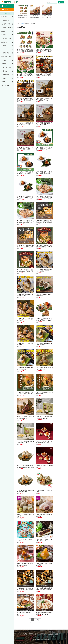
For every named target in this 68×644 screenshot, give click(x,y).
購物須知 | (37, 634)
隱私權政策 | (44, 634)
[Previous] (30, 620)
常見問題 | (31, 634)
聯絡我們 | (25, 634)
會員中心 (6, 6)
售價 (18, 53)
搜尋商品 (61, 2)
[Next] (40, 620)
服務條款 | (50, 634)
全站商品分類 (57, 634)
